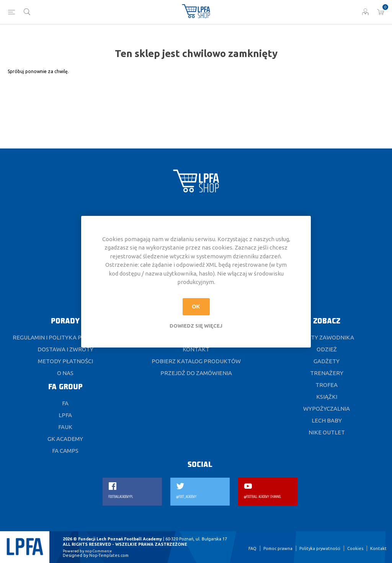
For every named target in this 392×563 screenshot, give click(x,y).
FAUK (65, 427)
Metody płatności (65, 361)
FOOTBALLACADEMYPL (121, 497)
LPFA (65, 415)
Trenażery (327, 373)
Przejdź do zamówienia (196, 373)
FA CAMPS (65, 451)
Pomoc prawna (278, 548)
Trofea (327, 385)
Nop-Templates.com (109, 555)
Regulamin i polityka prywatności (65, 337)
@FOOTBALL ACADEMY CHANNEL (262, 497)
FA (65, 403)
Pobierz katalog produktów (196, 361)
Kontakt (196, 349)
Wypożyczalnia (327, 409)
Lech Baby (327, 420)
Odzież (327, 349)
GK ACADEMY (65, 439)
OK (196, 307)
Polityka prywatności (320, 548)
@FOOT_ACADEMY (186, 497)
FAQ (252, 548)
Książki (327, 397)
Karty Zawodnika (327, 337)
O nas (65, 373)
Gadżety (327, 361)
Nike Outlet (327, 432)
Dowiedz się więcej (196, 326)
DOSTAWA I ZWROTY (65, 349)
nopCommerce (98, 551)
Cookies (355, 548)
